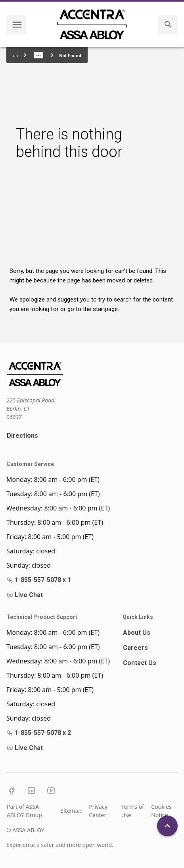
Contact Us (140, 663)
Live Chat (25, 595)
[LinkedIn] (31, 791)
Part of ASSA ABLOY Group (24, 811)
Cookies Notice (161, 811)
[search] (168, 25)
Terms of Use (133, 811)
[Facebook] (11, 791)
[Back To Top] (167, 826)
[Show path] (38, 55)
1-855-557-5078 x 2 (39, 733)
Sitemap (71, 811)
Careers (135, 648)
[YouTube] (51, 791)
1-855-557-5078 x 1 (39, 580)
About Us (137, 633)
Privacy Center (98, 811)
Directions (22, 436)
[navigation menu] (17, 25)
